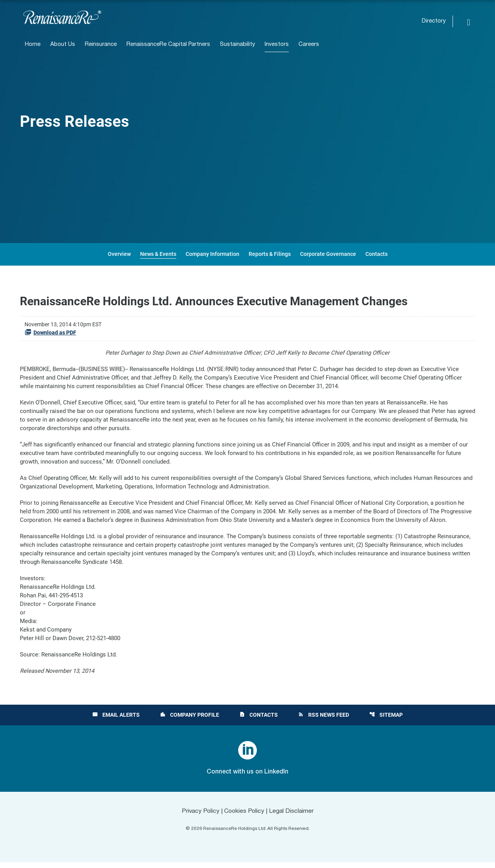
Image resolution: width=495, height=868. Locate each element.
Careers (309, 45)
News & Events (158, 254)
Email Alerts (116, 721)
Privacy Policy (199, 817)
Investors (277, 45)
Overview (119, 254)
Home (33, 45)
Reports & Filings (270, 254)
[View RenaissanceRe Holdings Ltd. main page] (62, 17)
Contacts (377, 254)
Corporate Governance (328, 254)
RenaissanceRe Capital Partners (168, 45)
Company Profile (190, 721)
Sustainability (237, 45)
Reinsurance (101, 45)
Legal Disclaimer (293, 817)
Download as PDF (50, 332)
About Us (63, 45)
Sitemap (386, 721)
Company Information (212, 254)
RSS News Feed (324, 721)
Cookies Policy (244, 817)
